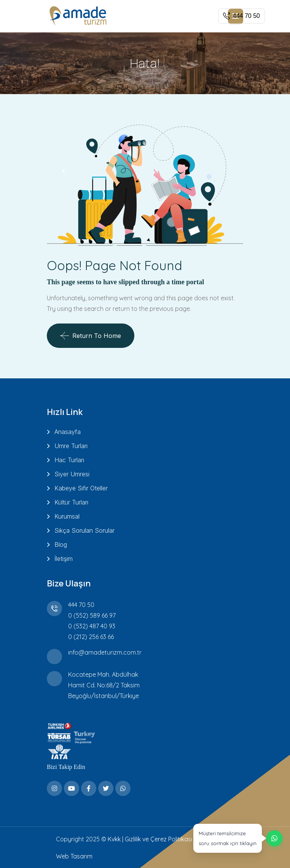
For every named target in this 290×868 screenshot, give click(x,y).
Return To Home (91, 336)
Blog (61, 545)
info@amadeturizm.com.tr (105, 652)
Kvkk (114, 839)
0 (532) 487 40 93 (92, 626)
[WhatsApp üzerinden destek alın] (238, 838)
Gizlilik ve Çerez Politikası (159, 839)
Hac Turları (69, 460)
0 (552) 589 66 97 (92, 615)
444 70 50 (81, 605)
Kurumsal (67, 516)
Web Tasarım (74, 856)
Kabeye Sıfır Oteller (81, 488)
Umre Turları (71, 446)
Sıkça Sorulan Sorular (84, 530)
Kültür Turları (71, 502)
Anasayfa (68, 432)
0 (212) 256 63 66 (91, 637)
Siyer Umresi (72, 474)
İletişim (64, 559)
